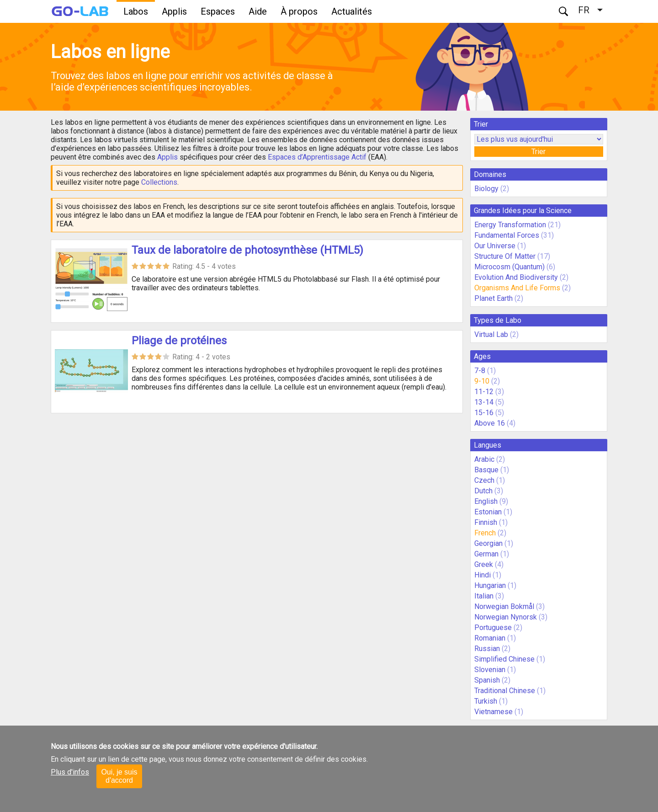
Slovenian (490, 670)
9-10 (482, 381)
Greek (484, 564)
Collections (159, 182)
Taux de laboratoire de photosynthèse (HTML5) (247, 250)
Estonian (488, 512)
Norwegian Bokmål (504, 606)
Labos (136, 11)
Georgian (488, 543)
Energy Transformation (510, 225)
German (486, 554)
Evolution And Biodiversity (516, 277)
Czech (484, 480)
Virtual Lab (491, 334)
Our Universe (495, 246)
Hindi (483, 575)
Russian (487, 649)
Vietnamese (493, 712)
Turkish (486, 701)
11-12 (484, 392)
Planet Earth (493, 298)
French (485, 533)
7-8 (480, 371)
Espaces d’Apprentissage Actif (317, 157)
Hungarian (490, 585)
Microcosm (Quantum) (509, 267)
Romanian (490, 638)
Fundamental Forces (507, 235)
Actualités (352, 11)
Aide (258, 11)
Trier (539, 152)
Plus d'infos (70, 772)
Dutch (483, 491)
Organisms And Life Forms (517, 288)
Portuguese (493, 628)
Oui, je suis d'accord (119, 776)
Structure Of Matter (505, 256)
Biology (486, 189)
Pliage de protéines (179, 341)
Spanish (487, 680)
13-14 (484, 402)
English (486, 501)
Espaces (218, 11)
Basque (486, 470)
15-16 (484, 413)
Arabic (484, 459)
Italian (484, 596)
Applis (174, 11)
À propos (299, 11)
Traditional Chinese (505, 691)
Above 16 (490, 423)
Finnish (486, 522)
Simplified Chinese (504, 659)
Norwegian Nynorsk (506, 617)
